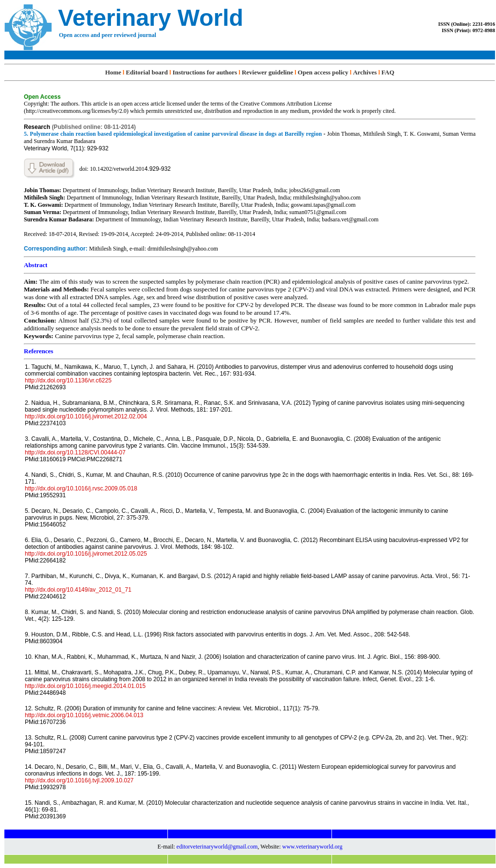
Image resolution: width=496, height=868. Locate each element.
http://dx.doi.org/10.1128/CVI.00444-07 (75, 452)
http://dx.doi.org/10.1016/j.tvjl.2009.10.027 (79, 780)
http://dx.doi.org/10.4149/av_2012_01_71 (78, 590)
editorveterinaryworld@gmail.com (217, 847)
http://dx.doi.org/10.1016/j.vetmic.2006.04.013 (84, 715)
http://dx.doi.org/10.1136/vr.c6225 (68, 380)
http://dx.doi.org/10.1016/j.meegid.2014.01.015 (85, 686)
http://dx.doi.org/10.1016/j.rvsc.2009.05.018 (81, 488)
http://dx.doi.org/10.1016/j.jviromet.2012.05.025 (86, 554)
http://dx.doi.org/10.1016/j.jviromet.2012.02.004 (86, 416)
